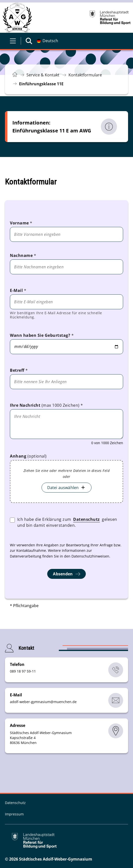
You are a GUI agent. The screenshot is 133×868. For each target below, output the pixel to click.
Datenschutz (87, 519)
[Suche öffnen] (29, 41)
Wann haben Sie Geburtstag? (42, 335)
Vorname (21, 223)
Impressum (14, 814)
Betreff (19, 370)
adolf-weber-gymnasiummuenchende (43, 702)
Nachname (23, 255)
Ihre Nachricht (46, 405)
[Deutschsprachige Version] (47, 41)
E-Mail (18, 290)
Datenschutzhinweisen (90, 556)
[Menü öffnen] (13, 41)
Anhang (28, 456)
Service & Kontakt (43, 75)
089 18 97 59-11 (23, 671)
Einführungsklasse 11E (41, 84)
